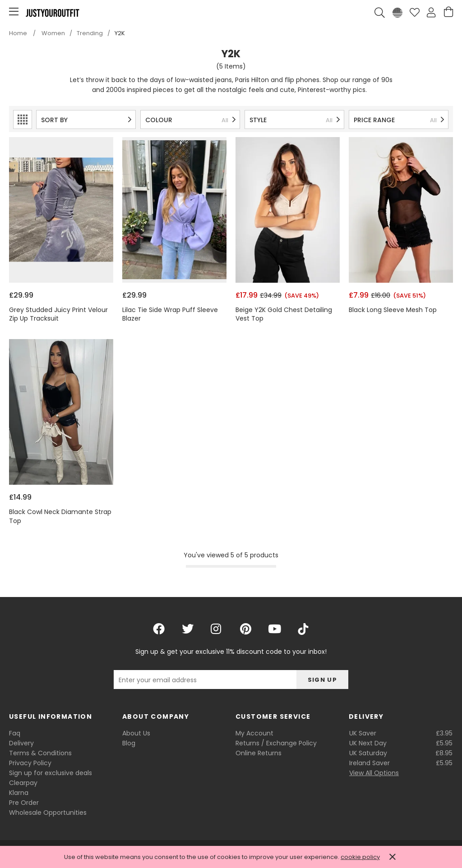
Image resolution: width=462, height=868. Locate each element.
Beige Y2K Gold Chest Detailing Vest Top (284, 315)
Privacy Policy (30, 763)
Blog (129, 743)
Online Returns (259, 753)
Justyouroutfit (52, 13)
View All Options (374, 773)
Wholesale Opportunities (48, 813)
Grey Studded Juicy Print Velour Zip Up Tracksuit (58, 315)
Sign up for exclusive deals (51, 773)
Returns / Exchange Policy (276, 743)
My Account (254, 733)
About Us (136, 733)
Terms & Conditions (40, 753)
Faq (15, 733)
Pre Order (24, 803)
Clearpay (23, 783)
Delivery (21, 743)
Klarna (19, 793)
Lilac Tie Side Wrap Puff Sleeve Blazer (170, 315)
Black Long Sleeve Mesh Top (393, 310)
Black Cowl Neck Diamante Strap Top (60, 517)
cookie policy (360, 857)
